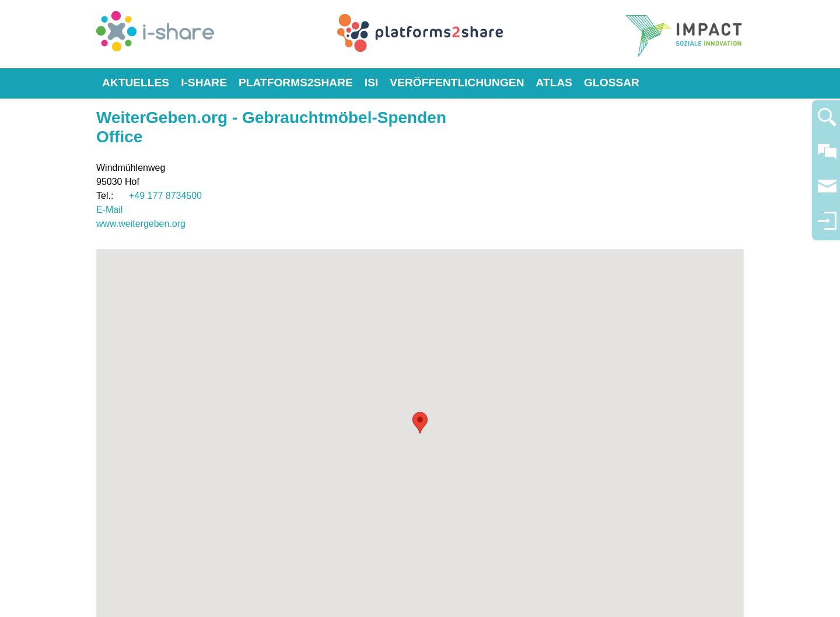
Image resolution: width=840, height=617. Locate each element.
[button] (420, 423)
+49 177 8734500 (165, 196)
